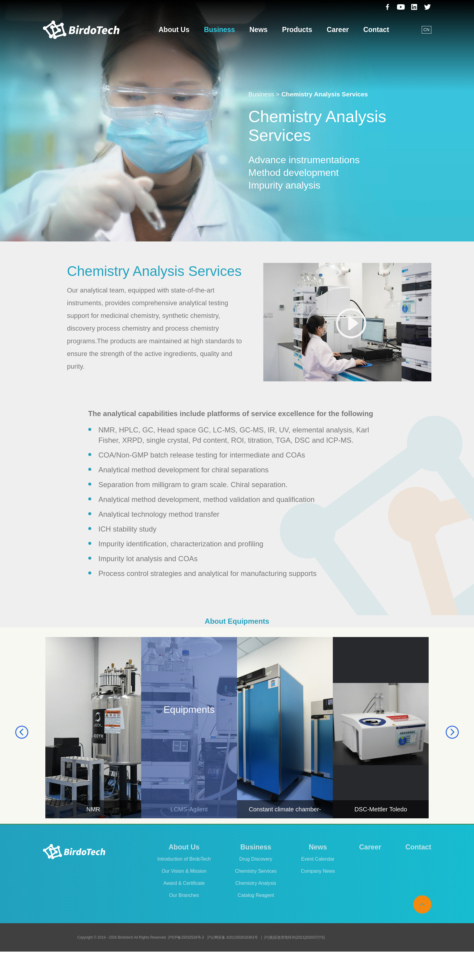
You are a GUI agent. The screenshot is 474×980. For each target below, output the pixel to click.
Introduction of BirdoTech (184, 859)
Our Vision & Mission (184, 871)
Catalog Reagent (256, 895)
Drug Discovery (256, 859)
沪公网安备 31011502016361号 (233, 937)
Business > (264, 94)
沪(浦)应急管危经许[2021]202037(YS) (294, 937)
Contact (376, 30)
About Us (174, 30)
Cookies (331, 966)
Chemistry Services (256, 871)
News (258, 30)
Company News (318, 871)
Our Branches (184, 895)
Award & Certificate (184, 883)
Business (219, 30)
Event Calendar (318, 859)
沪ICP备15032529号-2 (186, 937)
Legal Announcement (369, 966)
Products (297, 30)
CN (426, 30)
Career (338, 30)
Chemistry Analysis (256, 883)
